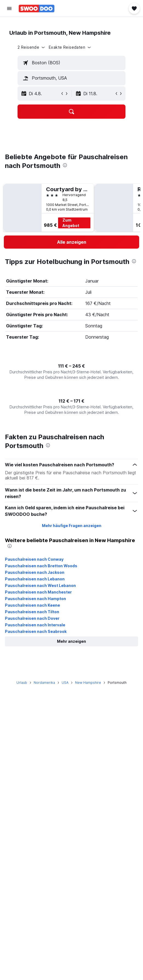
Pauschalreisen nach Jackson (35, 572)
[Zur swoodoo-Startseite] (37, 8)
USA (65, 683)
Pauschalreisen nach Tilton (32, 612)
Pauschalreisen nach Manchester (38, 592)
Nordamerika (44, 683)
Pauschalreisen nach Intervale (35, 625)
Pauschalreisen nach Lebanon (35, 579)
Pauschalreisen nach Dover (32, 618)
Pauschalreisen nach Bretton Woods (41, 566)
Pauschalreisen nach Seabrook (36, 631)
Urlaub (22, 683)
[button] (9, 8)
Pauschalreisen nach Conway (34, 559)
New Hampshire (88, 683)
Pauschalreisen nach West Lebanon (40, 585)
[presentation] (65, 165)
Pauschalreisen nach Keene (32, 605)
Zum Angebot (71, 223)
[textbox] (71, 63)
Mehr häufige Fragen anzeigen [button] (72, 526)
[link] (71, 242)
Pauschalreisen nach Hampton (35, 599)
